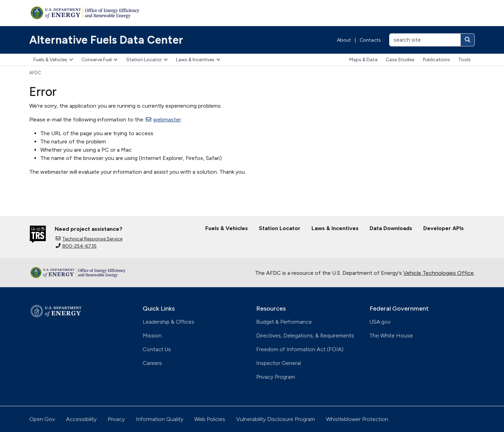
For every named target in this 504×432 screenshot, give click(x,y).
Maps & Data (363, 60)
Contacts (370, 40)
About (344, 40)
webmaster (163, 120)
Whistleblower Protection (357, 419)
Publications (436, 60)
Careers (152, 363)
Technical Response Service (89, 239)
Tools (464, 60)
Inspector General (278, 363)
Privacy (116, 419)
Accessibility (81, 419)
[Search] (468, 40)
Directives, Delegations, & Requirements (305, 336)
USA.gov (380, 322)
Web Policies (210, 419)
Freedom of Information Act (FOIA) (300, 349)
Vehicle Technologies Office (439, 273)
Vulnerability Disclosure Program (276, 419)
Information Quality (160, 419)
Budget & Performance (284, 322)
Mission (152, 336)
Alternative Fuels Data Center (106, 40)
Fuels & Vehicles (53, 60)
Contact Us (157, 349)
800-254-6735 (76, 246)
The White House (391, 336)
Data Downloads (391, 228)
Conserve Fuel (100, 60)
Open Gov (42, 419)
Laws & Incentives (198, 60)
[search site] (425, 40)
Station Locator (147, 60)
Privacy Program (276, 377)
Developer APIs (443, 228)
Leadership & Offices (168, 322)
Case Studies (400, 60)
